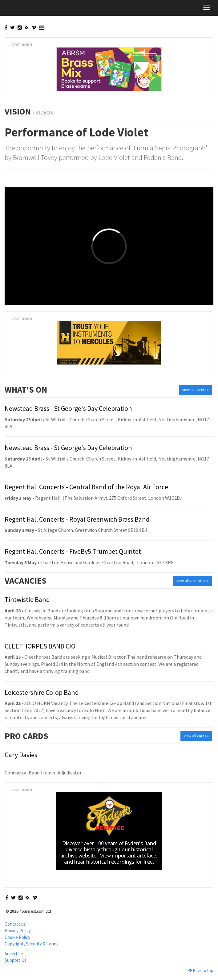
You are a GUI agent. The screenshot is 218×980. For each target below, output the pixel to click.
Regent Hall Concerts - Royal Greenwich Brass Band (77, 519)
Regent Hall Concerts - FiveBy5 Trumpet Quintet (73, 551)
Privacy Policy (18, 930)
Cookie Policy (17, 937)
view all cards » (196, 736)
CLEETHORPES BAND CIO (40, 646)
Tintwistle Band (27, 599)
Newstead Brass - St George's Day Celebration (68, 408)
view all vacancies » (193, 581)
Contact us (15, 924)
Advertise (14, 954)
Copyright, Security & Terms (32, 944)
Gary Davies (21, 755)
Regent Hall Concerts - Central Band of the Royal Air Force (86, 487)
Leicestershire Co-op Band (42, 692)
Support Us (16, 960)
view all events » (196, 390)
